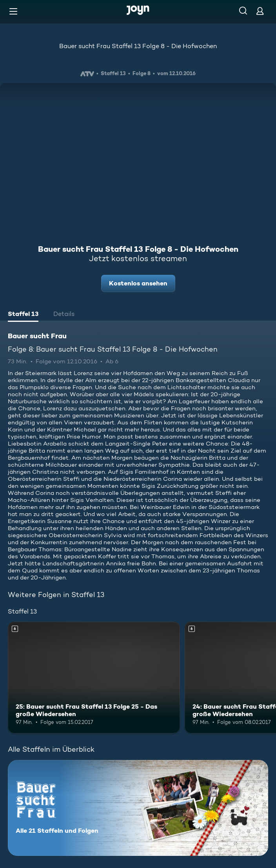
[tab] (23, 315)
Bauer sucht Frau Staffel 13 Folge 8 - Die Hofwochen (138, 46)
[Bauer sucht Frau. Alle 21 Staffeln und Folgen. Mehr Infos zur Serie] (138, 808)
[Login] (260, 11)
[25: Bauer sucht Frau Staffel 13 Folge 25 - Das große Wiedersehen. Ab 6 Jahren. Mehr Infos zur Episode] (94, 678)
